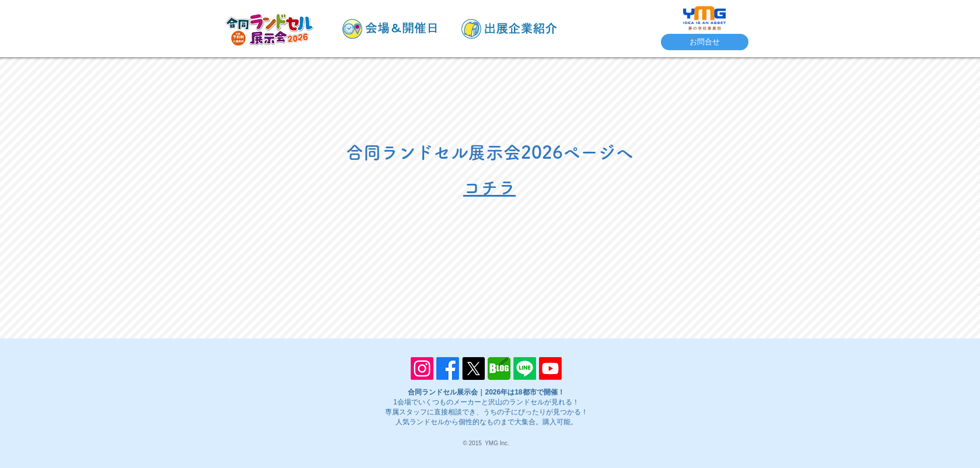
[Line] (525, 369)
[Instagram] (422, 369)
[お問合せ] (705, 42)
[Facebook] (448, 369)
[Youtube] (550, 369)
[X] (473, 369)
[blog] (499, 369)
